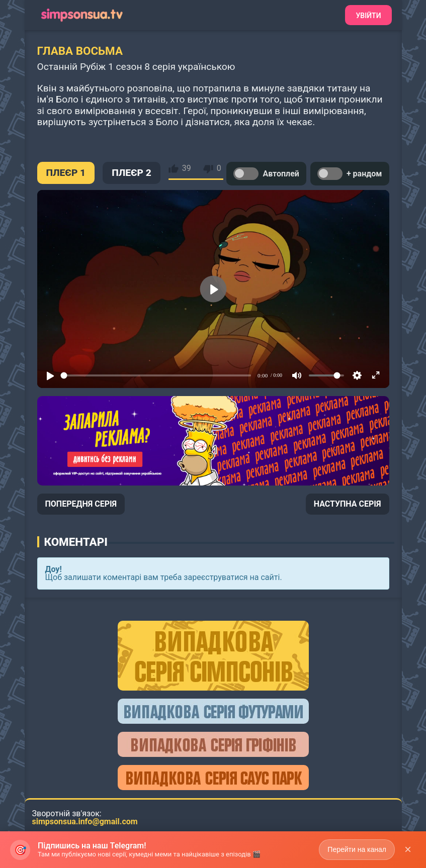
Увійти (368, 16)
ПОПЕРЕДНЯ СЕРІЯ (81, 504)
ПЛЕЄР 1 (66, 173)
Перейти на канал (357, 849)
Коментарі (76, 542)
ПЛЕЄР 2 (132, 173)
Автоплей (266, 174)
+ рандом (350, 174)
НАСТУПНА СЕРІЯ (348, 504)
